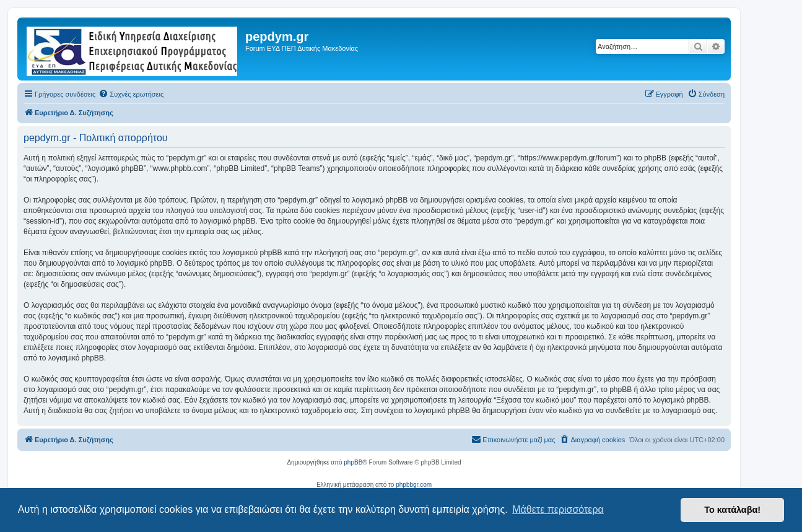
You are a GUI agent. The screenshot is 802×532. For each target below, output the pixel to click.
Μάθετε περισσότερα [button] (558, 509)
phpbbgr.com (414, 485)
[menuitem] (131, 94)
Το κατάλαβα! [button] (732, 510)
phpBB (353, 462)
